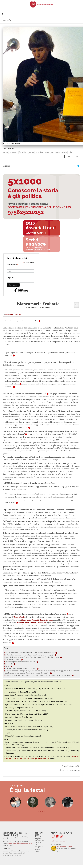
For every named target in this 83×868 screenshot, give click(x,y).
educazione (14, 152)
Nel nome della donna (65, 847)
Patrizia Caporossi (13, 315)
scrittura (64, 152)
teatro (47, 152)
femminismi (23, 152)
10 (13, 643)
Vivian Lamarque (38, 623)
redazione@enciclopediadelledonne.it (19, 843)
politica (31, 152)
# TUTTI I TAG (72, 156)
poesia (57, 152)
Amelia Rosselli (46, 620)
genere (6, 152)
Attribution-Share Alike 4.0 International (32, 759)
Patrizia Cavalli (23, 623)
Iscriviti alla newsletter (59, 841)
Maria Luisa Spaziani (30, 620)
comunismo (40, 152)
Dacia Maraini (19, 617)
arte (52, 152)
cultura (71, 152)
